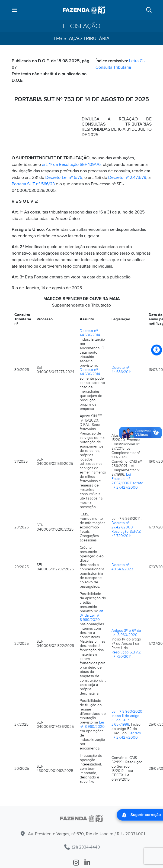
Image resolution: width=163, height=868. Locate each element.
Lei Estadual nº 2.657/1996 (121, 479)
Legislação (82, 26)
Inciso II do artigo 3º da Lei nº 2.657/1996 (125, 720)
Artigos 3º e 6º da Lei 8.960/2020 (126, 633)
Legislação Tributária (82, 39)
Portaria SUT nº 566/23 (33, 184)
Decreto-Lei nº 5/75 (64, 177)
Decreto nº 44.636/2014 (90, 333)
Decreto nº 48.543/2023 (122, 567)
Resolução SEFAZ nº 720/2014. (126, 654)
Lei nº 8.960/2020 (92, 724)
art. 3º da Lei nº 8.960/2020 (92, 615)
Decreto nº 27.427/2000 (127, 485)
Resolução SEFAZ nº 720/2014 (126, 534)
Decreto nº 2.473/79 (127, 177)
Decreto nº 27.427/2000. (122, 525)
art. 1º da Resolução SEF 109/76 (71, 165)
